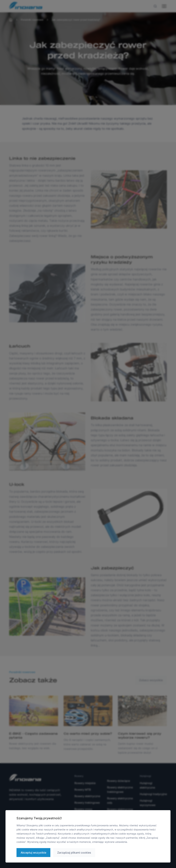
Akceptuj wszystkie (33, 853)
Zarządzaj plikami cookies (74, 853)
